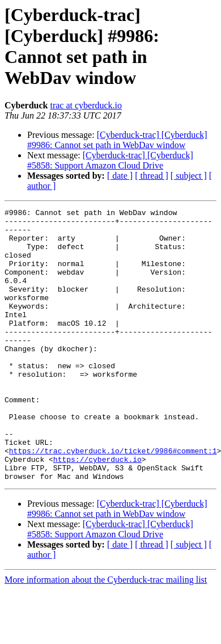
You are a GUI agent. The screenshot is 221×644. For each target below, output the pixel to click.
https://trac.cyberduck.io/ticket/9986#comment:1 (113, 500)
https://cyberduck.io (97, 510)
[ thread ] (152, 176)
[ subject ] (189, 176)
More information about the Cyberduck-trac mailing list (106, 634)
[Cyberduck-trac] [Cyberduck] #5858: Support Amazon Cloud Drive (110, 160)
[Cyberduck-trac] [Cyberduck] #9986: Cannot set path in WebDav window (117, 140)
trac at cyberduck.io (86, 105)
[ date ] (120, 176)
